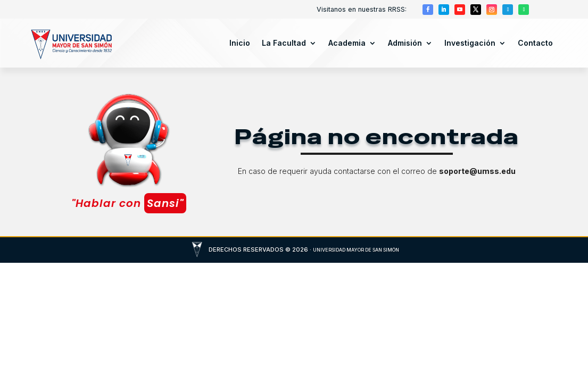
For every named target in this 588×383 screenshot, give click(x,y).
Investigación (470, 43)
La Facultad (284, 43)
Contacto (535, 43)
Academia (347, 43)
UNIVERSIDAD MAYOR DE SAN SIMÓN (356, 250)
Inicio (240, 43)
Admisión (405, 43)
